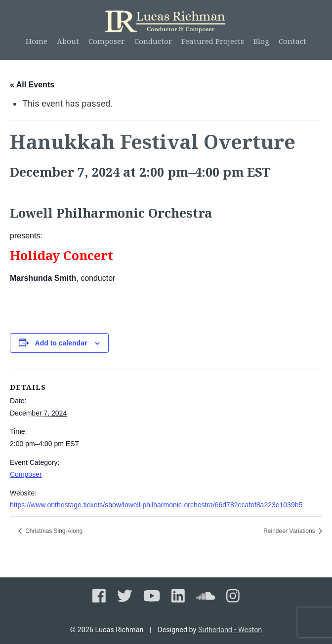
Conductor (153, 41)
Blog (261, 41)
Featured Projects (213, 41)
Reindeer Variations (290, 531)
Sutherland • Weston (230, 630)
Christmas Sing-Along (53, 531)
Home (37, 41)
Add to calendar (61, 343)
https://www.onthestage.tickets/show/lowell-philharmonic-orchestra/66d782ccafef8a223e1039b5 (156, 505)
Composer (106, 41)
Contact (292, 41)
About (68, 41)
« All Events (32, 85)
